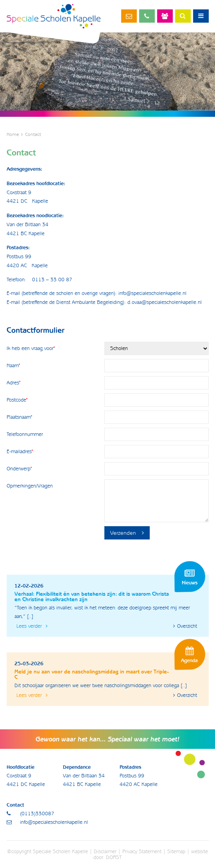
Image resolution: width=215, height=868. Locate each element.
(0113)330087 (147, 16)
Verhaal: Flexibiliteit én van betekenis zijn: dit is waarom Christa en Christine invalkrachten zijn (92, 597)
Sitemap (176, 851)
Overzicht (185, 626)
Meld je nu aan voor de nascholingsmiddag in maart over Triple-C (92, 674)
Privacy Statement (142, 851)
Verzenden (127, 533)
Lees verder (32, 626)
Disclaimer (105, 851)
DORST (114, 857)
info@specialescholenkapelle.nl (129, 16)
